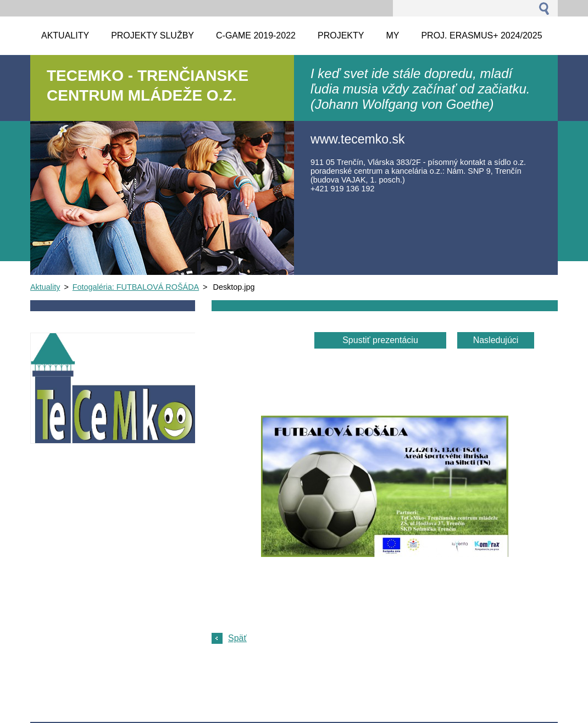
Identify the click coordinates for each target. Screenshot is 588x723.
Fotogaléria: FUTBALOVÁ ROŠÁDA (136, 287)
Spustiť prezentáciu (380, 340)
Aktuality (45, 287)
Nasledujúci (496, 340)
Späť (237, 638)
